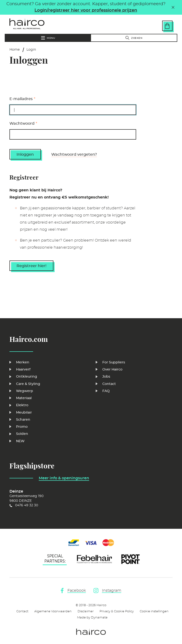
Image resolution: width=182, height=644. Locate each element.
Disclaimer (86, 611)
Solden (22, 434)
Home (15, 50)
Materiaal (24, 398)
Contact (109, 384)
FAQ (106, 391)
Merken (23, 362)
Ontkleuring (27, 377)
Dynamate (99, 618)
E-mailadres (21, 99)
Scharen (23, 420)
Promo (22, 427)
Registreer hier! (31, 266)
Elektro (22, 405)
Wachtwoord (22, 124)
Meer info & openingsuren (64, 478)
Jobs (106, 377)
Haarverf (23, 370)
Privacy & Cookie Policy (117, 611)
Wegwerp (25, 391)
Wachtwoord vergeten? (74, 154)
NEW (20, 441)
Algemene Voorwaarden (53, 611)
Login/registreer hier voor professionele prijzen (86, 10)
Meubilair (24, 413)
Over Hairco (112, 370)
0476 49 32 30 (27, 505)
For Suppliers (114, 362)
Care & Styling (28, 384)
